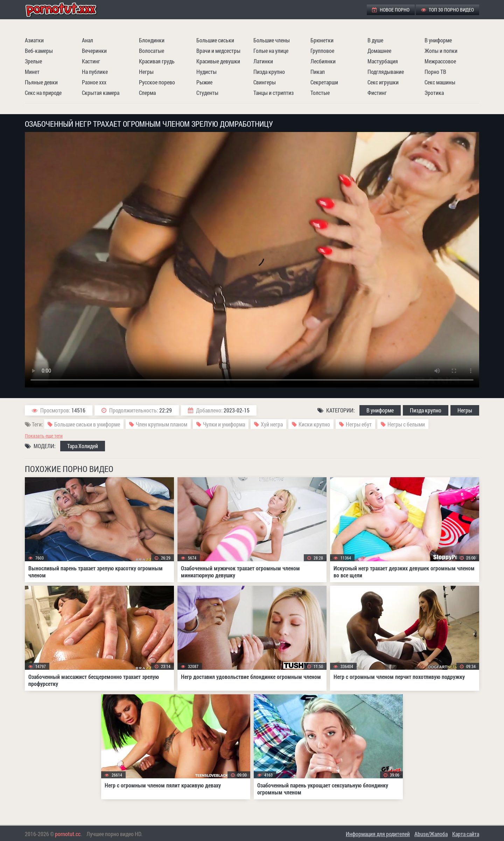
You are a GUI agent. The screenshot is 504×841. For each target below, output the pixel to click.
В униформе (438, 40)
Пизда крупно (269, 72)
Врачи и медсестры (218, 51)
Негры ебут (359, 424)
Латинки (263, 61)
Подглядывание (386, 72)
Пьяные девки (41, 82)
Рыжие (204, 82)
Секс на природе (43, 93)
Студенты (207, 93)
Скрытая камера (101, 93)
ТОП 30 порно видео (447, 10)
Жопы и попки (441, 51)
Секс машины (440, 82)
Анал (87, 40)
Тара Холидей (83, 446)
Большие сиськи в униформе (87, 424)
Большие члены (272, 40)
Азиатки (34, 40)
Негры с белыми (406, 424)
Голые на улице (271, 51)
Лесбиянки (323, 61)
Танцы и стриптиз (274, 93)
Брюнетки (322, 40)
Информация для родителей (378, 834)
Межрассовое (440, 61)
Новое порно (391, 10)
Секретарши (324, 82)
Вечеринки (94, 51)
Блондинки (152, 40)
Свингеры (265, 82)
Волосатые (152, 51)
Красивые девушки (218, 61)
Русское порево (157, 82)
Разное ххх (94, 82)
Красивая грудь (157, 61)
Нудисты (206, 72)
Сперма (147, 93)
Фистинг (377, 93)
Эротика (434, 93)
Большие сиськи (215, 40)
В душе (375, 40)
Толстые (320, 93)
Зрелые (33, 61)
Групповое (322, 51)
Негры (146, 72)
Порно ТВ (435, 72)
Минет (32, 72)
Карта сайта (466, 834)
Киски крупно (314, 424)
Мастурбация (383, 61)
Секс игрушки (383, 82)
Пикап (318, 72)
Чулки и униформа (224, 424)
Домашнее (379, 51)
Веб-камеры (39, 51)
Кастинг (91, 61)
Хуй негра (272, 424)
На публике (95, 72)
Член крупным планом (162, 424)
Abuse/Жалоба (431, 834)
